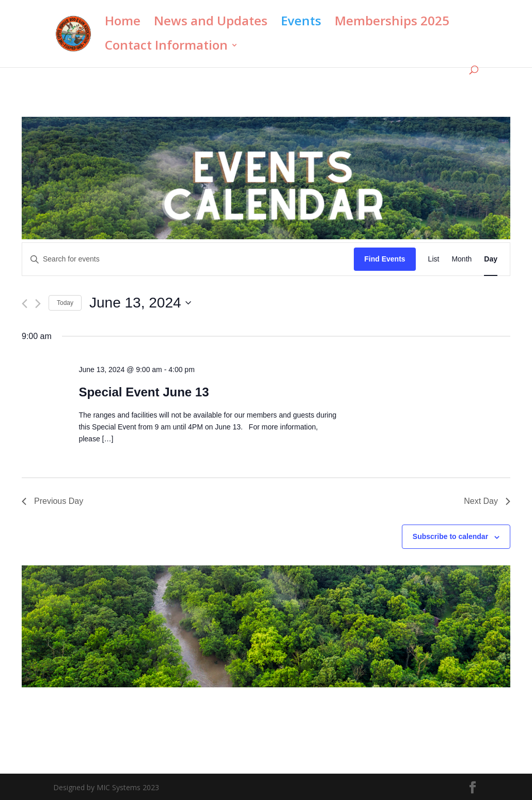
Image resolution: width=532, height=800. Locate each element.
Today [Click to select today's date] (65, 303)
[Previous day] (25, 304)
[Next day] (38, 304)
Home (123, 23)
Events (301, 23)
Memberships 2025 (392, 23)
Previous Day (52, 501)
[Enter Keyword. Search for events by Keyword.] (188, 259)
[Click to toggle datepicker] (140, 303)
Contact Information (166, 47)
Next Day (487, 501)
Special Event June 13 (144, 392)
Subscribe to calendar (450, 536)
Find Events (385, 259)
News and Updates (211, 23)
